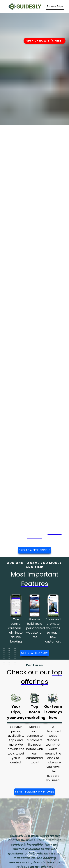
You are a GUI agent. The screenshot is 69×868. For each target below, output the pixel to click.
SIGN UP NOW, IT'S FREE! (45, 41)
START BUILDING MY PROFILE (34, 792)
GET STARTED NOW (34, 653)
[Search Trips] (55, 6)
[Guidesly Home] (25, 6)
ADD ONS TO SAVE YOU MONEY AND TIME (34, 565)
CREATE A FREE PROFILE (34, 550)
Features (35, 665)
